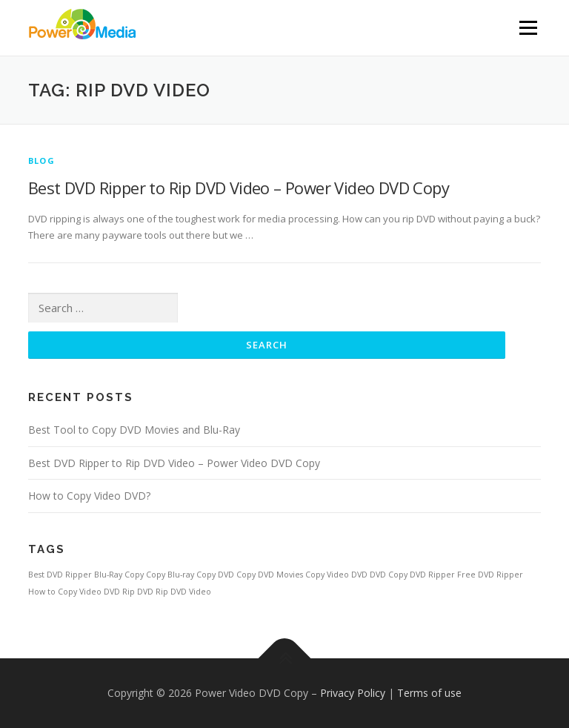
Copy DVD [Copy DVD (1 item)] (215, 575)
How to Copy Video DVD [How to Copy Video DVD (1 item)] (74, 592)
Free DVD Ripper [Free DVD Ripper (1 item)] (490, 575)
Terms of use (429, 693)
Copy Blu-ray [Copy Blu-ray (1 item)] (170, 575)
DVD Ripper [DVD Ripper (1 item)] (432, 575)
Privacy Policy (353, 693)
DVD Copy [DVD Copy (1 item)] (389, 575)
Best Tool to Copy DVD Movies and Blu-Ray (134, 430)
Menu (528, 27)
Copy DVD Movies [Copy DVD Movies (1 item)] (270, 575)
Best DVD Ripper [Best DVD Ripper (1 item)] (60, 575)
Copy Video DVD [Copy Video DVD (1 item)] (336, 575)
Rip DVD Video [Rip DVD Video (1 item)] (183, 592)
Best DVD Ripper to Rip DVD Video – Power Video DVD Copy (239, 188)
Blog (41, 161)
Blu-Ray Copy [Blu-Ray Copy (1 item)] (119, 575)
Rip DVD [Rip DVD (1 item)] (138, 592)
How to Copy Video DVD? (89, 496)
